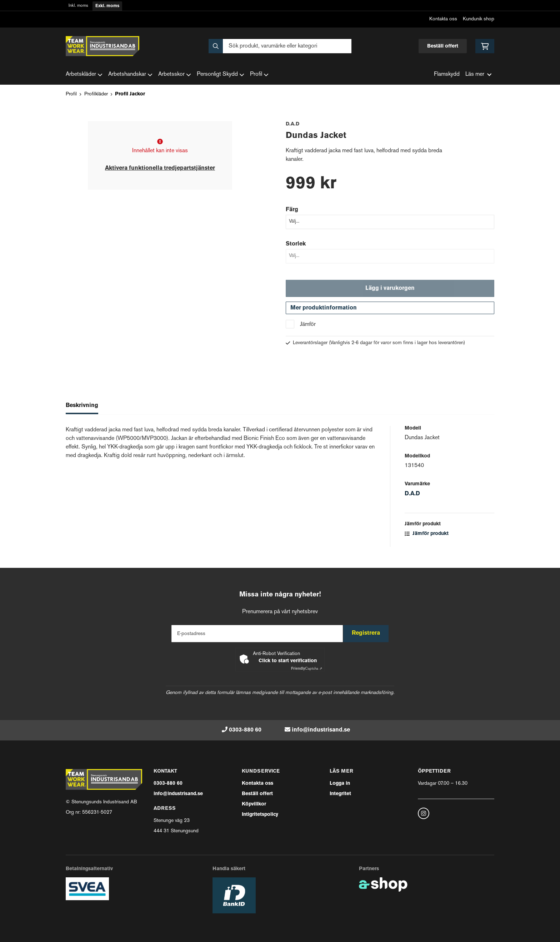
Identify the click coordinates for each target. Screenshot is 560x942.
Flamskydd (447, 75)
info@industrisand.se (321, 730)
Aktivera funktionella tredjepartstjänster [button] (160, 168)
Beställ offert (443, 46)
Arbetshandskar (130, 75)
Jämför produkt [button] (427, 538)
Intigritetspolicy (260, 815)
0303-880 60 (245, 730)
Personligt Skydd (221, 75)
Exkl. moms (107, 6)
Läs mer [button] (478, 75)
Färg (292, 210)
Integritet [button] (340, 794)
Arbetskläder (84, 75)
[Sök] (280, 46)
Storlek (296, 244)
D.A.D (412, 498)
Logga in (340, 784)
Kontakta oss (443, 19)
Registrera (369, 633)
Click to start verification (288, 661)
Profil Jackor (130, 94)
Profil (259, 75)
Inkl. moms (78, 6)
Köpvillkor (254, 804)
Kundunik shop (479, 19)
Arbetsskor (175, 75)
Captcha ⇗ (307, 669)
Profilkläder (96, 94)
